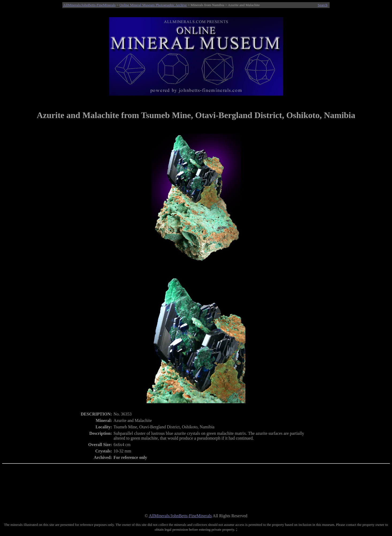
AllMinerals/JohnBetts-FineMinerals (89, 5)
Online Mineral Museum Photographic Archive (153, 5)
